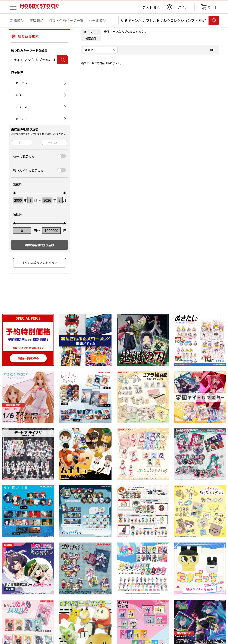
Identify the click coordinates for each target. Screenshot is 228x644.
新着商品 (17, 20)
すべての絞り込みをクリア (40, 263)
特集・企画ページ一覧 (66, 20)
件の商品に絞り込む (40, 245)
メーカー (21, 119)
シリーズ (21, 107)
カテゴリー (23, 83)
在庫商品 (36, 20)
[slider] (15, 193)
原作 (18, 95)
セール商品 (97, 20)
